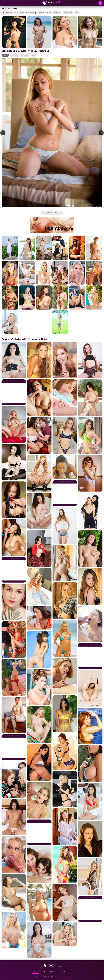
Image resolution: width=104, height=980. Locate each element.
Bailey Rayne (15, 55)
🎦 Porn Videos (19, 13)
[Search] (100, 3)
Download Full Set (52, 213)
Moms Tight (58, 13)
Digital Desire (25, 55)
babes (34, 55)
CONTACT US (54, 972)
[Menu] (3, 3)
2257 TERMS (67, 972)
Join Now (5, 55)
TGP (43, 972)
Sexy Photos (7, 13)
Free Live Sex (31, 13)
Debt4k (77, 13)
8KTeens (49, 13)
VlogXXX (41, 13)
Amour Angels (68, 13)
